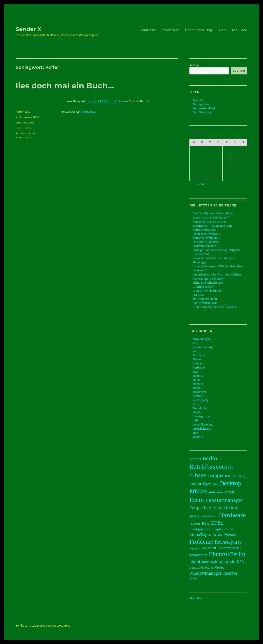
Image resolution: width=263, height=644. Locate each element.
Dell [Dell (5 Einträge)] (216, 484)
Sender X (29, 29)
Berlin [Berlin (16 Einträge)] (210, 458)
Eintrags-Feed (201, 104)
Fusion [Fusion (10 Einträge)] (230, 507)
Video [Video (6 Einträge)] (220, 567)
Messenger (199, 392)
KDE (195, 372)
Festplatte (199, 355)
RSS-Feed (240, 30)
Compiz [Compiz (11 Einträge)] (215, 476)
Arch (196, 343)
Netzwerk (198, 396)
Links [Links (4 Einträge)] (230, 529)
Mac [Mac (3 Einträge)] (220, 535)
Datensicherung (203, 347)
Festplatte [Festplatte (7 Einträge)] (198, 508)
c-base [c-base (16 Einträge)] (198, 475)
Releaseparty (200, 400)
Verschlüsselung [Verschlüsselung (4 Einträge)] (201, 568)
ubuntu (29, 123)
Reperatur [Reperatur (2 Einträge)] (195, 549)
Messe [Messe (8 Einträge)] (230, 535)
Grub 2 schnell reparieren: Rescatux (215, 307)
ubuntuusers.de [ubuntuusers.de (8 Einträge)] (204, 562)
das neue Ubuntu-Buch (103, 101)
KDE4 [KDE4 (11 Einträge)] (217, 523)
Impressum (171, 30)
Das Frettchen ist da (205, 303)
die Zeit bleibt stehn (205, 299)
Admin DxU (23, 112)
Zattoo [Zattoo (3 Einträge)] (193, 579)
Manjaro (198, 384)
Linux (19, 123)
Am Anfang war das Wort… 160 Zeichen (217, 275)
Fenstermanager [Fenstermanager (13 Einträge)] (225, 500)
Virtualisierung (202, 429)
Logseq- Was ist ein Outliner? (211, 218)
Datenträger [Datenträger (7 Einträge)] (200, 484)
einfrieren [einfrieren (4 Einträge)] (216, 492)
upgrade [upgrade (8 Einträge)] (228, 562)
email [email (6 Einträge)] (229, 492)
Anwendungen (202, 339)
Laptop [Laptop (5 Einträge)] (219, 529)
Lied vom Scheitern (204, 246)
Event (196, 351)
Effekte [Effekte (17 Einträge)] (198, 492)
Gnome (197, 364)
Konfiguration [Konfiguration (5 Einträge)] (201, 529)
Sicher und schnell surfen (208, 283)
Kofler (27, 128)
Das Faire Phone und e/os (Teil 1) (213, 214)
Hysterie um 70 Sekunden (208, 279)
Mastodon (196, 599)
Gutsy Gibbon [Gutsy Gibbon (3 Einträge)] (209, 516)
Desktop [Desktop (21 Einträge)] (231, 483)
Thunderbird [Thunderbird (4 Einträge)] (198, 555)
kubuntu (198, 376)
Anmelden (199, 100)
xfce (195, 433)
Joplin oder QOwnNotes (207, 234)
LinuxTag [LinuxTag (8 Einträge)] (198, 535)
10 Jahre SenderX (203, 287)
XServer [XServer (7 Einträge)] (230, 573)
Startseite (148, 30)
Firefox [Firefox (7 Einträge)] (215, 508)
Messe (197, 388)
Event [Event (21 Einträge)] (197, 500)
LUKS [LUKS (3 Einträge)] (212, 535)
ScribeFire (88, 112)
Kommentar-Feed (204, 108)
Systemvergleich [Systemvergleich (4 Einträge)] (230, 548)
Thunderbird (201, 408)
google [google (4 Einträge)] (194, 516)
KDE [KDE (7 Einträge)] (206, 523)
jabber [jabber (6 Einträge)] (195, 523)
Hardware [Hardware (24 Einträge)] (232, 515)
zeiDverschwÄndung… (206, 238)
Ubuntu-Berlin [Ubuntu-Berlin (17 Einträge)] (227, 554)
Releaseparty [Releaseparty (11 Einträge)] (228, 542)
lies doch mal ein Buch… (65, 86)
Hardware (199, 368)
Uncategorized (202, 417)
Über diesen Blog (198, 30)
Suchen (194, 65)
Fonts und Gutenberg (206, 242)
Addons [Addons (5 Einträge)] (195, 459)
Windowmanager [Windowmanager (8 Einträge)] (206, 573)
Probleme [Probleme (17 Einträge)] (201, 542)
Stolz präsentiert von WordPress (50, 626)
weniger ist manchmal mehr (210, 222)
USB (195, 421)
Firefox (197, 360)
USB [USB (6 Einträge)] (240, 562)
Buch (19, 128)
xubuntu (198, 437)
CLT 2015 (198, 295)
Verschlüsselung (203, 425)
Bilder (222, 30)
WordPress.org (202, 113)
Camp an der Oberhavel (207, 291)
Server (197, 404)
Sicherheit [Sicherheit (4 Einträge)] (209, 548)
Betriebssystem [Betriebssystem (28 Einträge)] (211, 467)
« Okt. (201, 184)
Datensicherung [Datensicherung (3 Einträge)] (235, 476)
